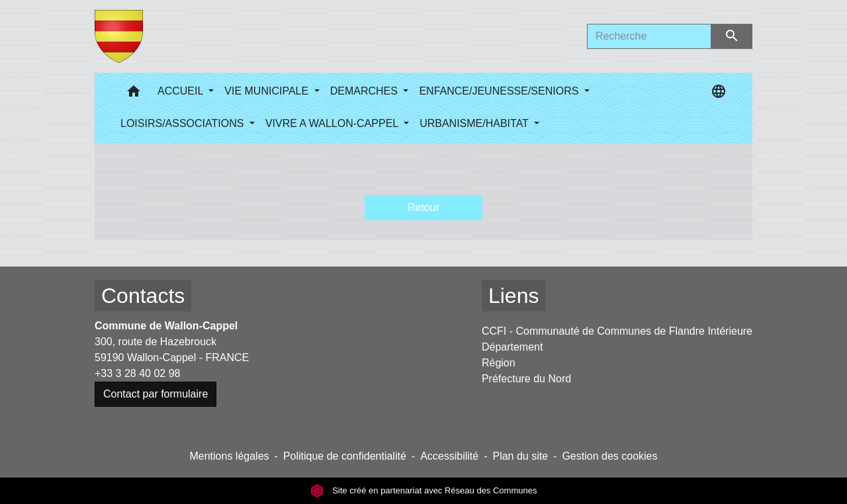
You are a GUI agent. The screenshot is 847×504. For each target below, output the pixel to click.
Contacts (143, 296)
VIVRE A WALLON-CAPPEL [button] (333, 123)
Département (513, 347)
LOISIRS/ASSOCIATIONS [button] (184, 123)
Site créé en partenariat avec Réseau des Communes (424, 490)
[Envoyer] (732, 36)
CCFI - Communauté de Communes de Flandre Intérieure (617, 331)
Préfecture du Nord (526, 379)
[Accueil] (119, 36)
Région (499, 363)
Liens (514, 296)
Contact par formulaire (156, 394)
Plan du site (520, 456)
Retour (423, 207)
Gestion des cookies (609, 456)
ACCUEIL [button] (182, 91)
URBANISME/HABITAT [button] (475, 123)
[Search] (649, 36)
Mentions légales (229, 456)
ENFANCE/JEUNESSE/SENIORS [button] (500, 91)
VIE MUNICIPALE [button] (268, 91)
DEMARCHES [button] (366, 91)
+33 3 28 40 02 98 (137, 373)
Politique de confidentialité (345, 456)
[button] (134, 94)
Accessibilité (449, 456)
